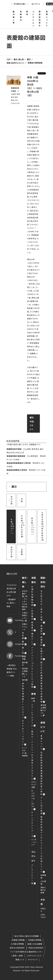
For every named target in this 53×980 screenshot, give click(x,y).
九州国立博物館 (17, 944)
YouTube (12, 620)
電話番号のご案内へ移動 (11, 603)
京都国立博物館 (18, 940)
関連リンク (20, 960)
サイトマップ (33, 960)
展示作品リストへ (32, 424)
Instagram (12, 644)
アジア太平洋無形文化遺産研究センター (26, 952)
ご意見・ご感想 (17, 956)
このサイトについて (34, 956)
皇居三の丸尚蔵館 (35, 944)
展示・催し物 (14, 17)
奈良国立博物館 (35, 940)
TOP (9, 59)
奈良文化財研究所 (36, 948)
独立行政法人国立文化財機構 (27, 936)
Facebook (12, 656)
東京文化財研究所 (17, 948)
